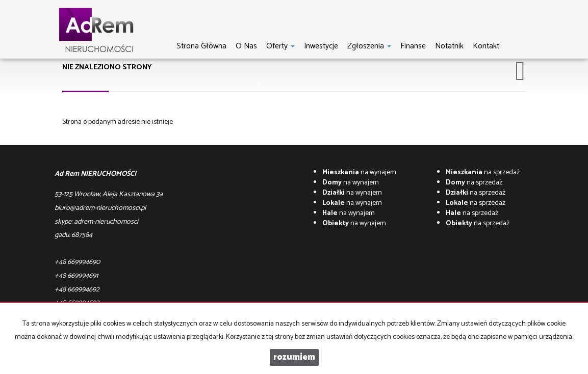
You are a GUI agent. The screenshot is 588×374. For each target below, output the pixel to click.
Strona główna (201, 46)
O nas (246, 46)
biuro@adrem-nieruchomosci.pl (100, 208)
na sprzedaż (483, 172)
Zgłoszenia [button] (369, 46)
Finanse (413, 46)
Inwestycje (321, 46)
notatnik (449, 46)
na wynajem (359, 172)
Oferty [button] (280, 46)
